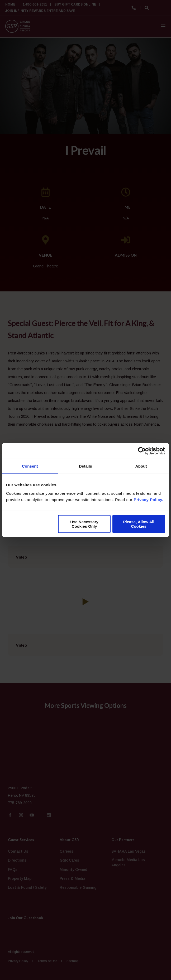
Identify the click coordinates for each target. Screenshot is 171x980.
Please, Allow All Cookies (139, 524)
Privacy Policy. (148, 499)
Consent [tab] (30, 466)
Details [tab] (85, 466)
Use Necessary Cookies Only (84, 524)
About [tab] (141, 466)
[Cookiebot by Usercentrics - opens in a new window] (142, 451)
